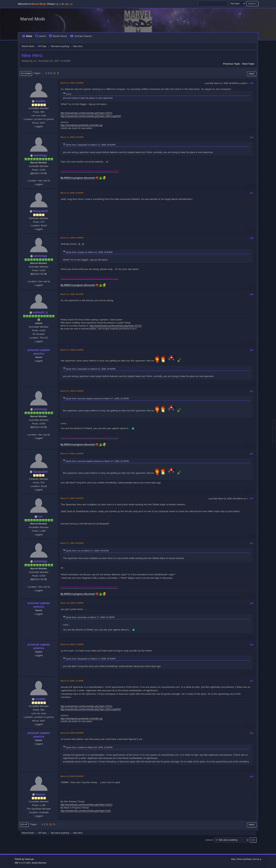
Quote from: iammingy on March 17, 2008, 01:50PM (90, 617)
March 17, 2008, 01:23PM (72, 350)
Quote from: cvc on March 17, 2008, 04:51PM (87, 551)
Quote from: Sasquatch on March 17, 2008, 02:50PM (91, 659)
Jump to (209, 840)
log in (58, 4)
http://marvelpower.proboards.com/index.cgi (82, 125)
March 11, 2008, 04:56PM (72, 193)
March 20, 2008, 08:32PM (72, 776)
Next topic (248, 64)
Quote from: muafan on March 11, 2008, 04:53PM (89, 252)
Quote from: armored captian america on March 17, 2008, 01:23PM (97, 398)
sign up (68, 4)
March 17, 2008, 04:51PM (72, 498)
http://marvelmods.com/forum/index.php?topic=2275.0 (116, 326)
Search (41, 36)
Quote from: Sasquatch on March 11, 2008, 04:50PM (91, 145)
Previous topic (232, 64)
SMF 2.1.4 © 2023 (22, 863)
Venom (40, 794)
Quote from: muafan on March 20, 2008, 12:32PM (89, 747)
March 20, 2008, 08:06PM (72, 733)
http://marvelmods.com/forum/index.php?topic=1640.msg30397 (91, 116)
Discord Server (58, 36)
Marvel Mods (33, 19)
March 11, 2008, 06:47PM (72, 294)
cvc (40, 516)
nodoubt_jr (40, 312)
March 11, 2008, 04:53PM (72, 83)
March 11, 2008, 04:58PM (72, 238)
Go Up (24, 824)
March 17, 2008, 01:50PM (72, 391)
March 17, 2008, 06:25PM (72, 543)
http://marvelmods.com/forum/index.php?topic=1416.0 (86, 805)
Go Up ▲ (257, 859)
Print (252, 74)
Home (27, 36)
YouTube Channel (81, 36)
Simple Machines (39, 863)
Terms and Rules (244, 859)
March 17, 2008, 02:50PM (72, 454)
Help (233, 859)
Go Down (26, 73)
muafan (40, 101)
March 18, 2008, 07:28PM (72, 644)
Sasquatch (40, 211)
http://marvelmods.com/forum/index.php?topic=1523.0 (86, 113)
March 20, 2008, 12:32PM (72, 681)
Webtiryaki (29, 859)
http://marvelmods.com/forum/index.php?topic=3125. (86, 811)
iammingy (40, 155)
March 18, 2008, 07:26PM (72, 603)
